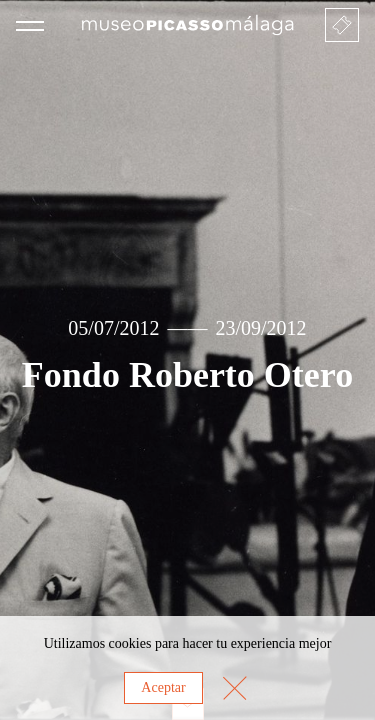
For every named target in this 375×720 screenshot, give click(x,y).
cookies (130, 643)
